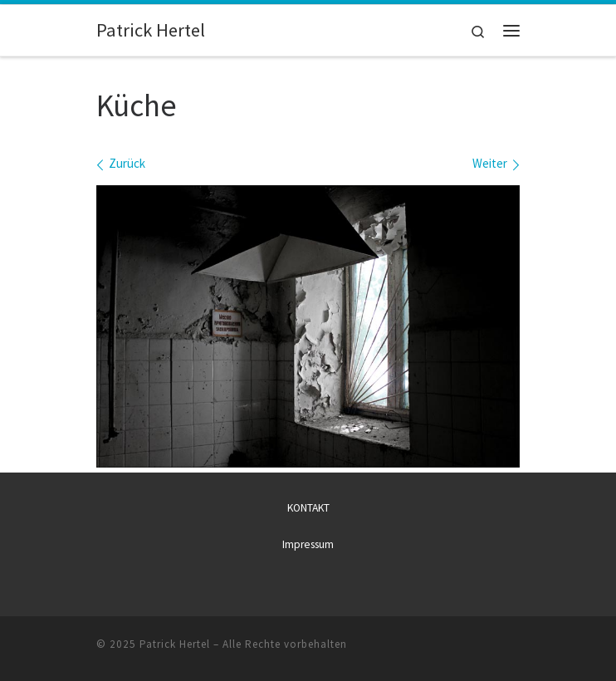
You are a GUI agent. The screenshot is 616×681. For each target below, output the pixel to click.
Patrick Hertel (175, 643)
